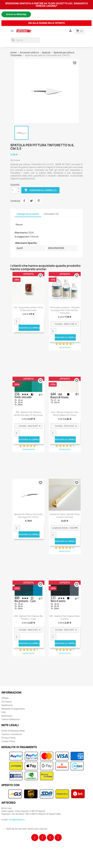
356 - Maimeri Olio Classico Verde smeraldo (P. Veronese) (28, 414)
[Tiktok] (50, 838)
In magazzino (22, 237)
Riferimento (21, 233)
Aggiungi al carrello (40, 190)
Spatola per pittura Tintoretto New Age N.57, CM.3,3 (28, 516)
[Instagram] (43, 838)
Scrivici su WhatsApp (16, 14)
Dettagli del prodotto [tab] (28, 214)
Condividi (24, 201)
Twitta (31, 201)
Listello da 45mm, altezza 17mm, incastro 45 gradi (65, 516)
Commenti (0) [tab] (51, 214)
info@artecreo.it (17, 820)
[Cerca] (25, 40)
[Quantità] (14, 190)
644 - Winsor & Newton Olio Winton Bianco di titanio (65, 414)
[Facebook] (35, 838)
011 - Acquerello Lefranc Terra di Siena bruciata (28, 309)
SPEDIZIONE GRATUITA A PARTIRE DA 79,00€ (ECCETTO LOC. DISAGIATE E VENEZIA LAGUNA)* (47, 5)
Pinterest (39, 201)
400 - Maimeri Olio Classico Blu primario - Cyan (28, 617)
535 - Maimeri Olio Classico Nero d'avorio (65, 617)
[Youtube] (58, 838)
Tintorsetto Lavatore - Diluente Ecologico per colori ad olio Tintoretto (65, 310)
